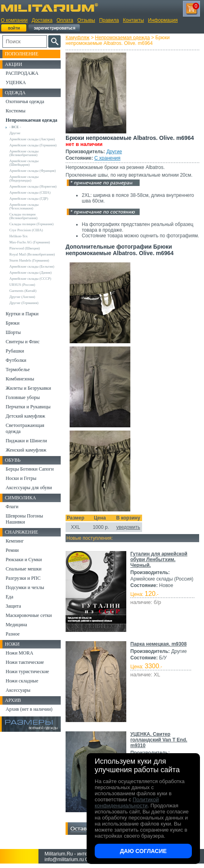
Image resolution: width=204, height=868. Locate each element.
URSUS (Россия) (22, 285)
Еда (10, 597)
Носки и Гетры (21, 478)
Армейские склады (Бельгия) (32, 266)
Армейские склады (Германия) (33, 145)
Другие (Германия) (24, 303)
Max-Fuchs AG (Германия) (30, 242)
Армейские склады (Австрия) (32, 139)
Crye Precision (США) (26, 230)
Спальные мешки (24, 569)
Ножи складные (22, 681)
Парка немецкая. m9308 (158, 644)
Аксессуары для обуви (29, 488)
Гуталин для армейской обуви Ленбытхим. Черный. (159, 560)
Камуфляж (78, 38)
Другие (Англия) (22, 297)
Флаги (12, 507)
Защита (13, 606)
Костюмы (16, 111)
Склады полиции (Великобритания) (23, 216)
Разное (13, 634)
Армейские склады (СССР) (30, 279)
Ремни (12, 550)
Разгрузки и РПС (23, 578)
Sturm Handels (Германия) (29, 260)
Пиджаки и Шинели (26, 441)
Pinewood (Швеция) (24, 248)
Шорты (13, 332)
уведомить (128, 527)
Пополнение (22, 54)
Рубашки (15, 351)
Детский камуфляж (25, 416)
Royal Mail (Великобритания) (32, 254)
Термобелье (18, 370)
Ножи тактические (25, 662)
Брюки (13, 323)
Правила (109, 20)
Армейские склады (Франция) (33, 171)
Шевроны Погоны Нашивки (24, 519)
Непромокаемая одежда (122, 38)
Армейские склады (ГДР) (29, 199)
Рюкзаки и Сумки (24, 560)
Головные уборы (23, 397)
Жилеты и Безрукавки (28, 388)
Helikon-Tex (18, 236)
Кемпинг (15, 541)
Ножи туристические (27, 672)
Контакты (134, 20)
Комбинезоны (20, 379)
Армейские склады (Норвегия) (33, 186)
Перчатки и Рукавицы (28, 407)
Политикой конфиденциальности (127, 803)
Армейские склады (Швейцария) (24, 163)
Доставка (42, 20)
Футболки (16, 360)
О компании (14, 20)
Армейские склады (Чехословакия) (24, 206)
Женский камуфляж (26, 450)
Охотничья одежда (25, 101)
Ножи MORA (19, 653)
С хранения (107, 158)
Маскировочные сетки (29, 615)
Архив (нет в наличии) (29, 709)
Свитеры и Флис (23, 342)
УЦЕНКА (16, 82)
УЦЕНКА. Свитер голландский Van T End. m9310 (159, 740)
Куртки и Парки (22, 314)
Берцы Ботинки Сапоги (30, 469)
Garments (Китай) (23, 291)
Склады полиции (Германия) (31, 224)
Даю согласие (143, 851)
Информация (163, 20)
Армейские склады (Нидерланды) (24, 178)
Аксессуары (18, 690)
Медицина (16, 625)
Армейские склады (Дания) (30, 272)
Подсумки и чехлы (25, 587)
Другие (114, 152)
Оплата (65, 20)
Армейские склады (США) (30, 192)
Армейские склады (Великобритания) (24, 153)
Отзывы (86, 20)
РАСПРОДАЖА (22, 73)
